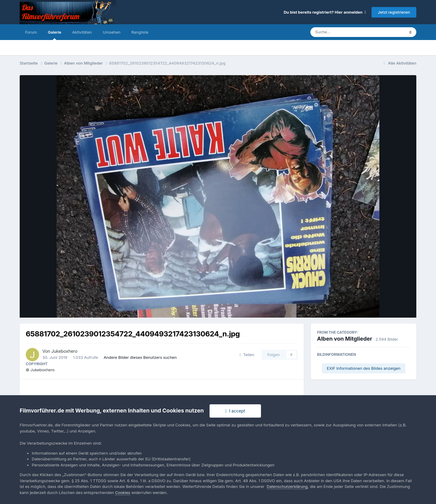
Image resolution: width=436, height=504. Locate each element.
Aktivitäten (82, 32)
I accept (235, 411)
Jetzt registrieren (394, 12)
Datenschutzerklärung (287, 486)
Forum (31, 32)
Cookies (123, 492)
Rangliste (140, 32)
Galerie (55, 35)
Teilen (247, 355)
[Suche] (345, 32)
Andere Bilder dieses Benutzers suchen (140, 357)
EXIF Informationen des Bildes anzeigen (363, 368)
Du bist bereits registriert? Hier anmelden (325, 12)
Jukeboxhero (64, 351)
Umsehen (112, 32)
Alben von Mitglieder (345, 339)
